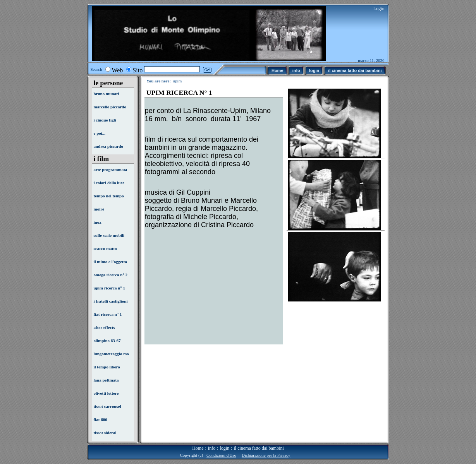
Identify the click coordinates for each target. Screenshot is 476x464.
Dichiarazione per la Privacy (266, 455)
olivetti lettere (106, 393)
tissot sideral (105, 433)
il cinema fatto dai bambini (259, 448)
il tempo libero (107, 367)
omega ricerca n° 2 (111, 275)
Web (117, 70)
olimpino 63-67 (107, 341)
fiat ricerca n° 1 (108, 314)
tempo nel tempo (109, 196)
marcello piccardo (110, 107)
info (212, 448)
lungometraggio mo (111, 354)
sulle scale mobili (109, 235)
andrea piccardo (109, 146)
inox (98, 222)
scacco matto (105, 248)
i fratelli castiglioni (111, 301)
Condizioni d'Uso (221, 455)
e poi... (100, 133)
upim (178, 81)
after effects (104, 327)
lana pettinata (106, 380)
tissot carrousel (107, 406)
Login (379, 9)
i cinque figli (105, 120)
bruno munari (107, 94)
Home (198, 448)
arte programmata (111, 170)
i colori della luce (109, 183)
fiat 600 (101, 419)
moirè (99, 209)
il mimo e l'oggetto (110, 262)
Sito (137, 70)
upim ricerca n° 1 (110, 288)
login (225, 448)
